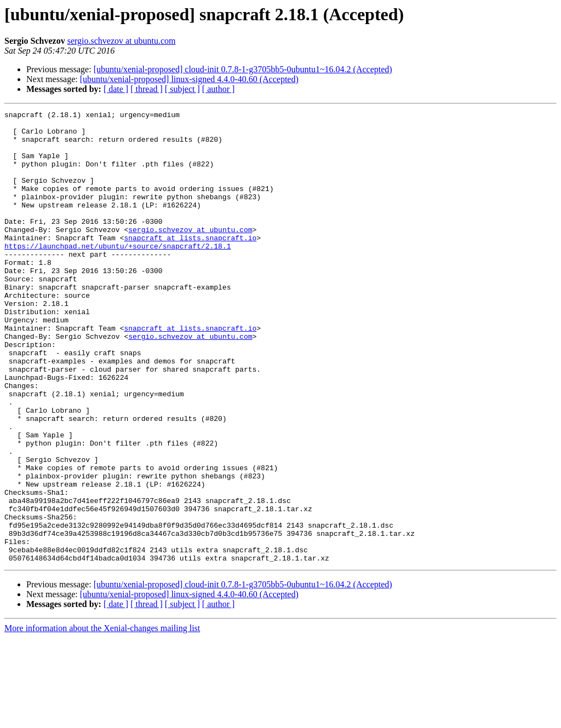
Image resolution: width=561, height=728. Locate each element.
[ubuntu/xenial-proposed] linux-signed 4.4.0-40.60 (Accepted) (189, 79)
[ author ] (219, 89)
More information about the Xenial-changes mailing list (102, 718)
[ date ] (116, 89)
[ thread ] (147, 89)
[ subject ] (182, 89)
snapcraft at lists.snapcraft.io (190, 264)
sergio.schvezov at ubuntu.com (122, 41)
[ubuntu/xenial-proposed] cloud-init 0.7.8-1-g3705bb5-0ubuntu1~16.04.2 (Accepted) (243, 69)
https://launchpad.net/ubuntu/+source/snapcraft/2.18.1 (118, 274)
